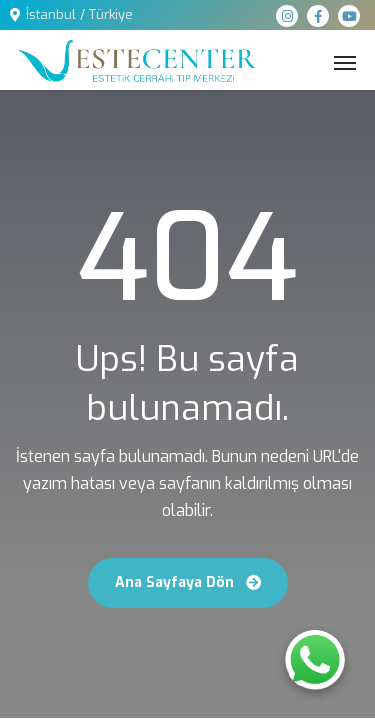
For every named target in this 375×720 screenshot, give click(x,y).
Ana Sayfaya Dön (188, 582)
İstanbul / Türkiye (79, 14)
